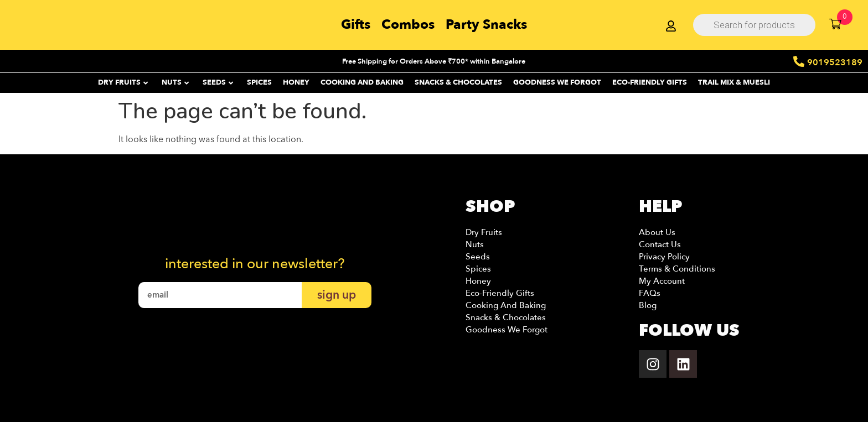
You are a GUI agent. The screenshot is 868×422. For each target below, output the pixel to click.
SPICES (259, 82)
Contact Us (660, 244)
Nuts (475, 244)
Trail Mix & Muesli (734, 82)
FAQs (650, 293)
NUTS (175, 82)
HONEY (296, 82)
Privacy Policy (664, 257)
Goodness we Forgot (507, 330)
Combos (408, 25)
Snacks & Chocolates (506, 317)
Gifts (356, 25)
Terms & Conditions (677, 269)
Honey (478, 281)
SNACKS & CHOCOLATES (458, 82)
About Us (657, 232)
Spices (478, 269)
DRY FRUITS (123, 82)
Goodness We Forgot (557, 82)
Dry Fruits (484, 232)
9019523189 (835, 62)
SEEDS (218, 82)
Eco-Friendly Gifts (500, 293)
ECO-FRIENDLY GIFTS (650, 82)
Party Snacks (486, 25)
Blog (648, 305)
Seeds (478, 257)
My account (662, 281)
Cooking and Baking (362, 82)
